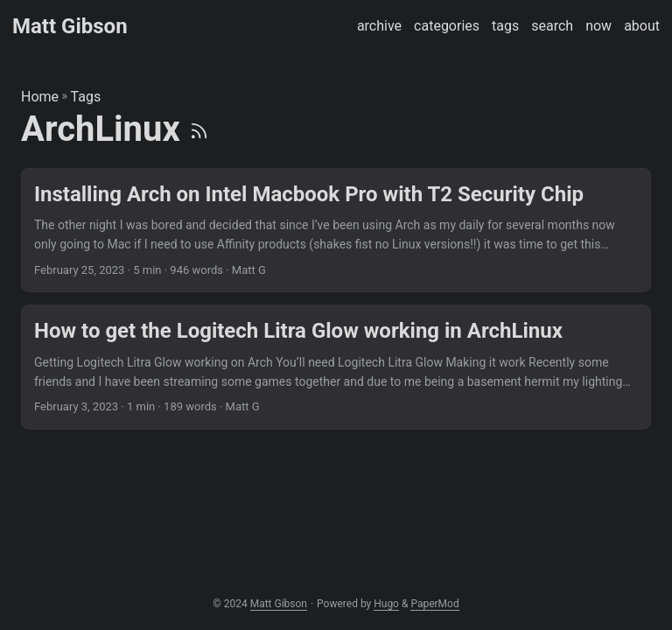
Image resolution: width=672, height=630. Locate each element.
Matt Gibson (70, 26)
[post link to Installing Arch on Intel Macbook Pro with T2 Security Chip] (336, 231)
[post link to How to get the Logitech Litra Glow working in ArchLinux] (336, 367)
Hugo (386, 604)
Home (40, 97)
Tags (86, 97)
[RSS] (199, 129)
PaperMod (434, 604)
